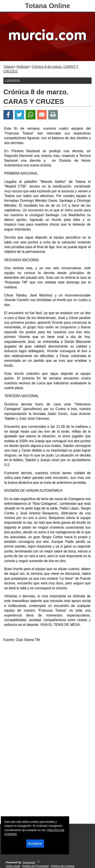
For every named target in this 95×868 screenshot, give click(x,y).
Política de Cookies (63, 866)
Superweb (29, 862)
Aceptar (35, 843)
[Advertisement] (47, 693)
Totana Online (47, 6)
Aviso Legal (13, 866)
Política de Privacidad (35, 866)
